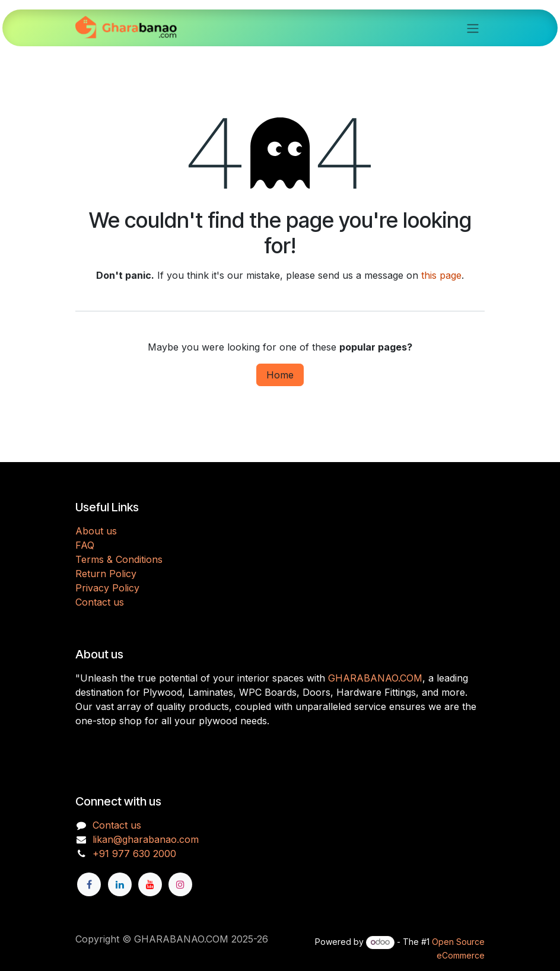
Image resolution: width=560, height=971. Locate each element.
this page (441, 275)
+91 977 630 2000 (134, 854)
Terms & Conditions (119, 559)
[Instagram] (180, 884)
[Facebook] (89, 884)
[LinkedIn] (120, 884)
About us (96, 531)
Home (280, 375)
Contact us (100, 602)
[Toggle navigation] (473, 28)
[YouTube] (150, 884)
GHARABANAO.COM (375, 678)
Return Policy (106, 574)
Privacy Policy (107, 588)
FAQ (85, 545)
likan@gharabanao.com (146, 839)
